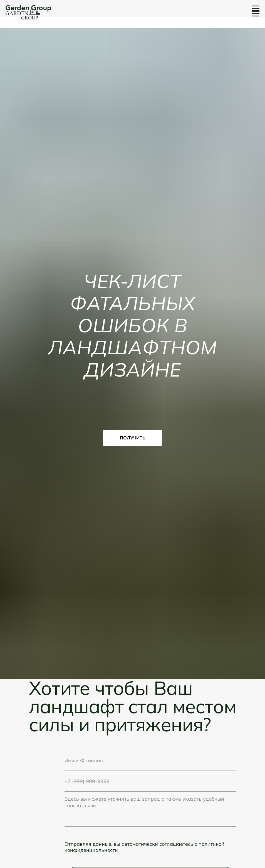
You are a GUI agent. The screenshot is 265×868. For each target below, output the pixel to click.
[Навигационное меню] (256, 14)
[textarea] (150, 809)
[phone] (150, 781)
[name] (150, 760)
